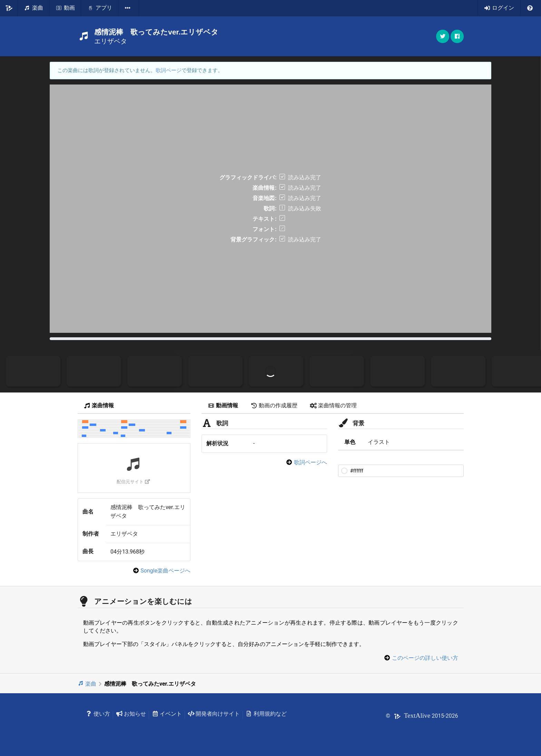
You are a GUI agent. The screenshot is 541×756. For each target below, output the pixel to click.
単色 (350, 442)
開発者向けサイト (214, 714)
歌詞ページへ (311, 462)
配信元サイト (133, 482)
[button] (457, 36)
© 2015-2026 (422, 716)
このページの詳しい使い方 (425, 658)
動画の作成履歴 (274, 405)
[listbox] (129, 8)
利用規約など (266, 714)
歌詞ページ (169, 70)
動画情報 (223, 405)
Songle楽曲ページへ (165, 571)
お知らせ (131, 714)
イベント (167, 714)
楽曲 (87, 684)
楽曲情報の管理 (333, 405)
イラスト (379, 442)
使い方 (98, 714)
